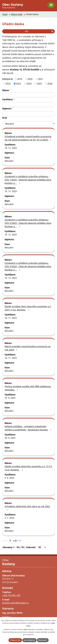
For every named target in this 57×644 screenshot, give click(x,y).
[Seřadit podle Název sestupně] (11, 90)
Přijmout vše (15, 640)
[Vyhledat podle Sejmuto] (28, 114)
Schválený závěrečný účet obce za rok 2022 (27, 508)
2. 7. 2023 (9, 518)
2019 (20, 79)
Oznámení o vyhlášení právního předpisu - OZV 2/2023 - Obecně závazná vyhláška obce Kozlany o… (28, 223)
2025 (39, 84)
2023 (18, 84)
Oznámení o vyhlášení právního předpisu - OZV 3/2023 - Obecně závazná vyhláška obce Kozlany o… (28, 266)
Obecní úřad (17, 14)
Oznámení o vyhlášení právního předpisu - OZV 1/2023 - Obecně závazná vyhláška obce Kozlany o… (28, 180)
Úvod (5, 14)
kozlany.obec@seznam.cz (16, 603)
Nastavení (43, 640)
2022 (8, 84)
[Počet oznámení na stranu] (42, 547)
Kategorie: (8, 79)
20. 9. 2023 (10, 438)
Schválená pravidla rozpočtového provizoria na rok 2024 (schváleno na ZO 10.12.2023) (28, 138)
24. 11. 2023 (11, 318)
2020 (30, 79)
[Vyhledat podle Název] (28, 95)
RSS (39, 31)
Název (6, 90)
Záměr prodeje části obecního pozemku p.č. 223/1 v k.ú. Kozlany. (28, 308)
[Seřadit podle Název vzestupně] (11, 89)
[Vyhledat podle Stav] (28, 124)
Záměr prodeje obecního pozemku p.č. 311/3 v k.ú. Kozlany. (28, 468)
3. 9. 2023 (9, 478)
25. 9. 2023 (10, 398)
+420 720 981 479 (11, 595)
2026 (50, 84)
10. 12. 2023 (11, 148)
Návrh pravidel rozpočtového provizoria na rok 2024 (28, 348)
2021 (40, 79)
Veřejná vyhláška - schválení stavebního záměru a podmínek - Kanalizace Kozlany (28, 428)
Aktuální (9, 161)
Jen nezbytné (29, 640)
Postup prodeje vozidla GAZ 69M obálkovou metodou (28, 388)
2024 (29, 84)
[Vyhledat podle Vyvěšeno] (28, 105)
